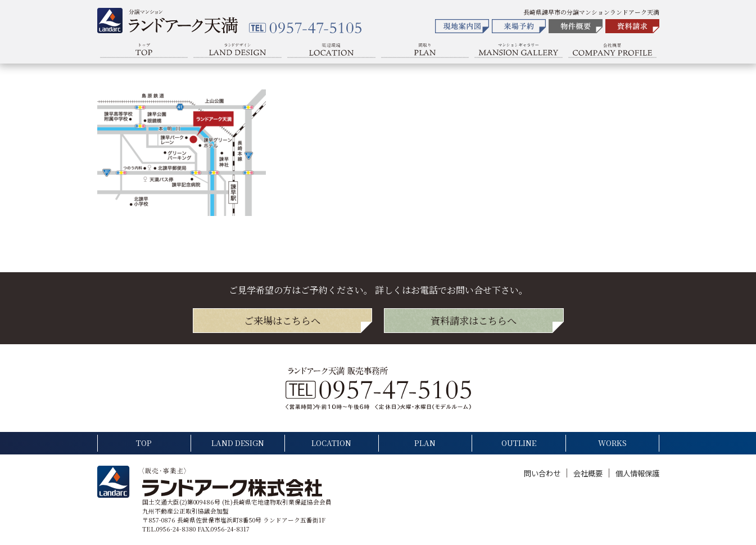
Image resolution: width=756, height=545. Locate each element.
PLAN (425, 443)
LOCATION (331, 443)
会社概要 (589, 473)
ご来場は (282, 320)
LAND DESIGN (238, 443)
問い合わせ (543, 473)
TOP (144, 443)
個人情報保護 (637, 473)
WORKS (612, 443)
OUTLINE (519, 443)
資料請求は (474, 320)
